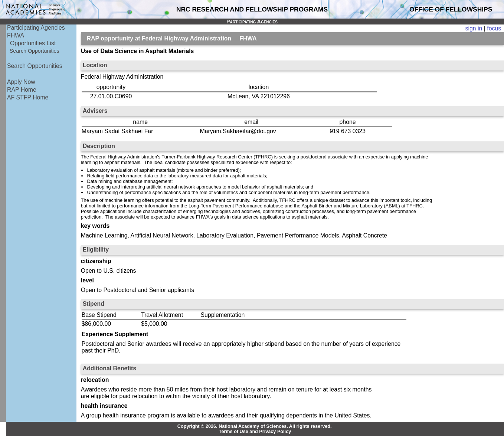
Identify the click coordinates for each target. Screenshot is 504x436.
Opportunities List (33, 43)
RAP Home (22, 90)
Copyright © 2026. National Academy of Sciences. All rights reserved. (255, 426)
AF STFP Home (28, 97)
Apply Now (21, 82)
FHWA (16, 35)
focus (494, 28)
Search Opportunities (35, 51)
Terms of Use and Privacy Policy (255, 432)
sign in (474, 28)
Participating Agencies (36, 28)
